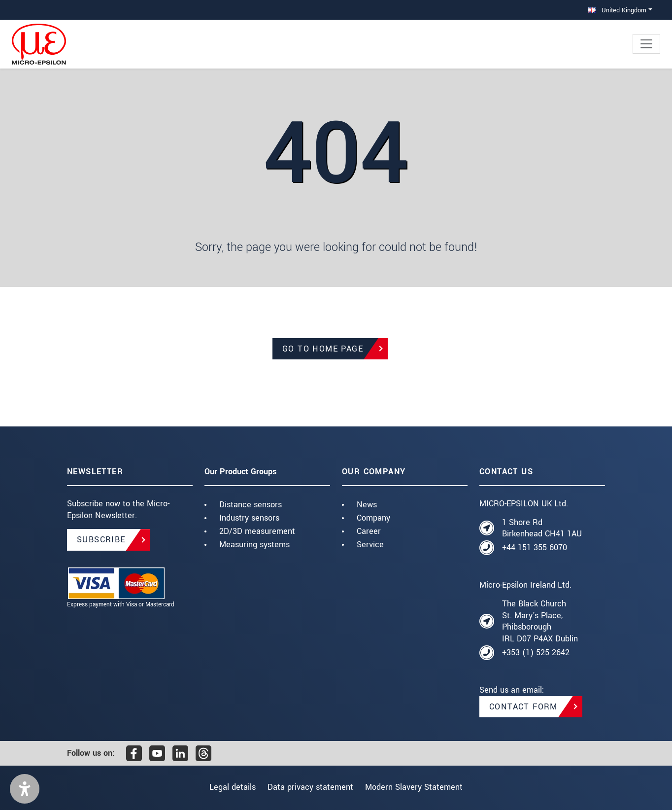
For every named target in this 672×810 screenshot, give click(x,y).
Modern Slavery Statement (421, 787)
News (367, 505)
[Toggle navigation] (646, 44)
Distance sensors (251, 505)
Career (369, 531)
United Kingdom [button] (617, 10)
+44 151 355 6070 (535, 547)
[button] (25, 789)
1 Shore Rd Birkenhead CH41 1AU (542, 528)
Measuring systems (254, 545)
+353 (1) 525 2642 (536, 652)
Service (370, 545)
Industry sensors (249, 518)
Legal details (226, 787)
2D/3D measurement (257, 531)
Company (373, 518)
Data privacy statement (310, 787)
